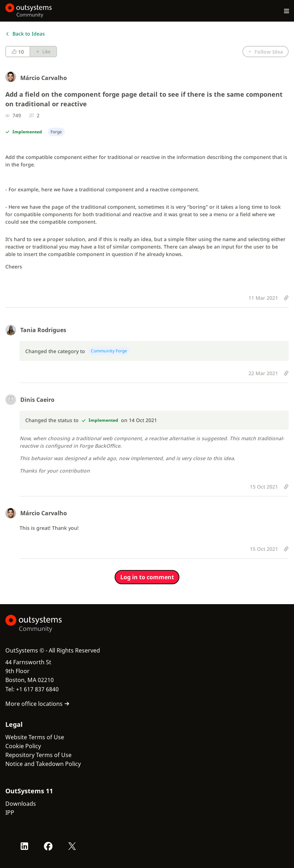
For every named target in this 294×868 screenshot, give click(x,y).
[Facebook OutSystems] (48, 846)
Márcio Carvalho (44, 78)
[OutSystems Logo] (44, 624)
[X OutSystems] (72, 846)
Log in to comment (147, 577)
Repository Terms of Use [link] (38, 755)
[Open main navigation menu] (287, 11)
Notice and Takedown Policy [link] (43, 764)
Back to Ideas (25, 34)
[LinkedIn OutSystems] (24, 846)
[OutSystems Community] (29, 11)
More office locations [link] (38, 704)
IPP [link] (10, 813)
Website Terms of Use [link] (35, 737)
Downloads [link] (21, 804)
